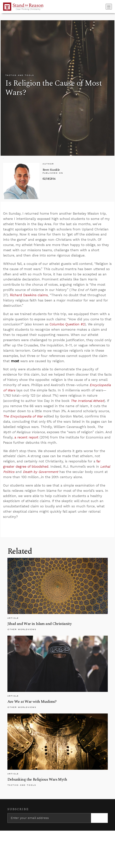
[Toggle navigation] (109, 7)
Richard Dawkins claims (29, 295)
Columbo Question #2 (67, 324)
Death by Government (41, 472)
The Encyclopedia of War (23, 416)
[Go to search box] (104, 7)
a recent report (26, 437)
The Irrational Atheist (87, 401)
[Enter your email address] (49, 818)
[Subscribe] (99, 818)
